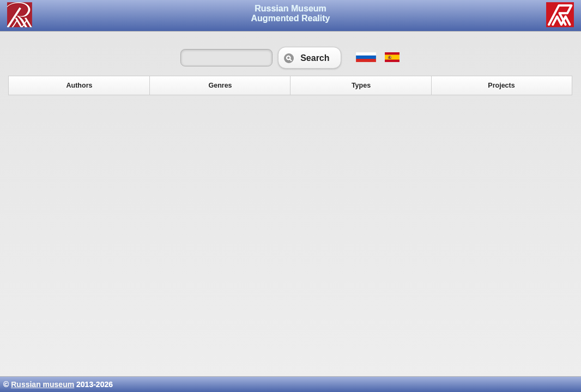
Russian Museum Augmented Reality (291, 13)
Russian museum (43, 384)
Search (309, 58)
